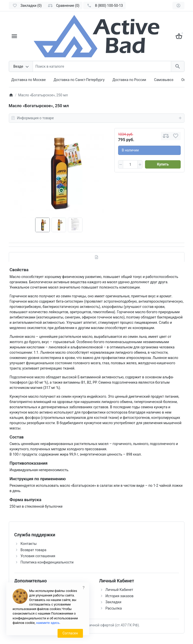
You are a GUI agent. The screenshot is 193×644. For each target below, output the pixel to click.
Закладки (113, 602)
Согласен (70, 633)
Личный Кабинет (119, 590)
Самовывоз (164, 80)
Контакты (29, 544)
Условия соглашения (38, 556)
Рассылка (114, 608)
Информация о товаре (97, 118)
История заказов (120, 596)
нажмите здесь (48, 623)
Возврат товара (34, 550)
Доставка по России (129, 80)
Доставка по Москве (29, 80)
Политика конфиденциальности (47, 562)
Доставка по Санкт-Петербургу (79, 80)
